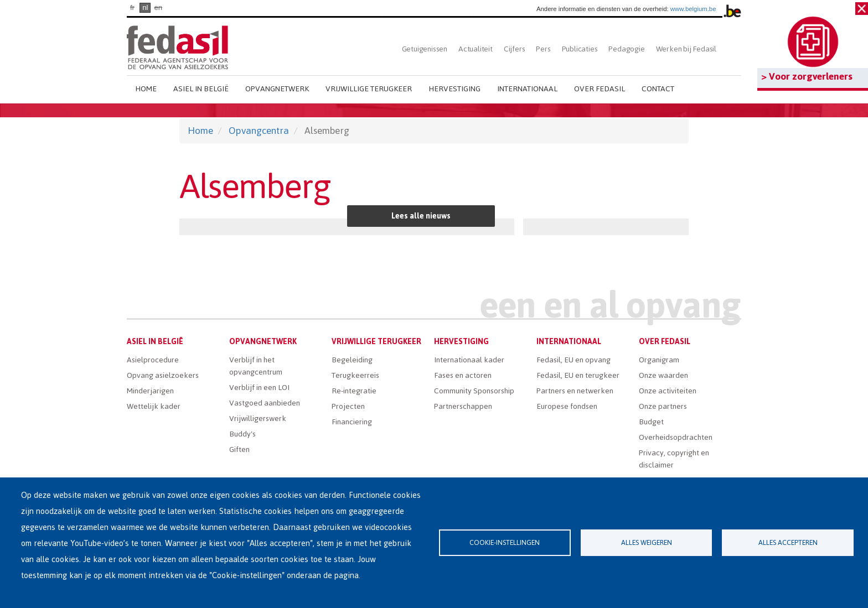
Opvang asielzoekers (163, 375)
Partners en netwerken (575, 391)
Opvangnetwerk (277, 89)
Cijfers (515, 49)
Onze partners (663, 406)
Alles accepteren (788, 542)
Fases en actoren (463, 375)
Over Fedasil (600, 89)
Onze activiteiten (668, 391)
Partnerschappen (463, 406)
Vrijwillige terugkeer (369, 89)
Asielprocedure (153, 360)
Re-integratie (354, 391)
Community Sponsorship (474, 391)
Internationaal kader (469, 360)
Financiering (352, 422)
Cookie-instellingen (505, 542)
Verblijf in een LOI (259, 388)
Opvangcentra (259, 131)
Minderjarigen (150, 391)
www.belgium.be (693, 9)
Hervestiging (454, 89)
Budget (651, 422)
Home (146, 89)
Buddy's (242, 434)
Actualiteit (476, 49)
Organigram (659, 360)
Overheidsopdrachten (676, 437)
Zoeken (732, 49)
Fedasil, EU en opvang (573, 360)
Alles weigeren (647, 542)
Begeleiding (352, 360)
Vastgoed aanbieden (265, 403)
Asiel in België (201, 89)
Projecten (348, 406)
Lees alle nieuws (421, 216)
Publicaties (580, 49)
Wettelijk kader (154, 406)
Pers (543, 49)
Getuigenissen (425, 49)
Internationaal (527, 89)
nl (145, 7)
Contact (658, 89)
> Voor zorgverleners (807, 76)
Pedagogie (626, 49)
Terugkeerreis (355, 375)
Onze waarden (663, 375)
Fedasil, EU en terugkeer (578, 375)
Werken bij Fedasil (686, 49)
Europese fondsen (567, 406)
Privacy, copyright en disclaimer (674, 459)
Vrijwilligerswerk (258, 419)
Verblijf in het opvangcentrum (256, 366)
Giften (239, 449)
